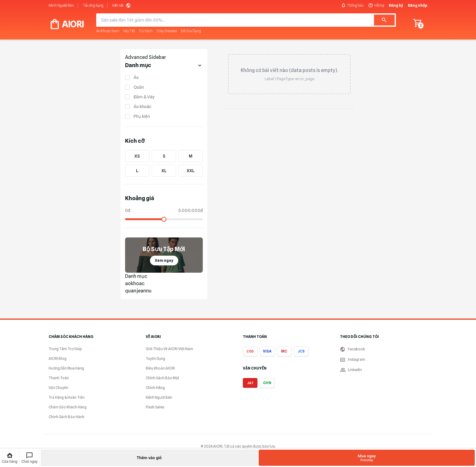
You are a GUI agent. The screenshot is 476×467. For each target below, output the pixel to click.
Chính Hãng (155, 388)
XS (137, 156)
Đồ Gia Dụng (191, 31)
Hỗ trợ (376, 5)
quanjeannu (138, 291)
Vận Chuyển (58, 388)
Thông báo (352, 5)
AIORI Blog (58, 358)
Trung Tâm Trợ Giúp (65, 349)
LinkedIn (351, 370)
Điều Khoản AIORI (160, 368)
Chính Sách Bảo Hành (66, 417)
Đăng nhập (418, 5)
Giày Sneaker (167, 31)
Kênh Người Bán (61, 5)
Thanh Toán (59, 378)
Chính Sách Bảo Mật (162, 378)
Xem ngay (164, 260)
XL (164, 171)
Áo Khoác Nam (108, 31)
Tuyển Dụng (155, 358)
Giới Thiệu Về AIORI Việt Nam (169, 349)
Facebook (352, 349)
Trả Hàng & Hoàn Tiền (67, 397)
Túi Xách (146, 31)
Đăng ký (396, 5)
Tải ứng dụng (93, 5)
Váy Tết (129, 31)
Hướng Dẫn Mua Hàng (66, 368)
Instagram (353, 360)
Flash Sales (155, 407)
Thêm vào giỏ (149, 458)
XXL (191, 171)
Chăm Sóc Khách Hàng (68, 407)
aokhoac (135, 283)
